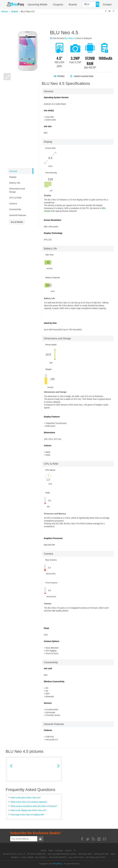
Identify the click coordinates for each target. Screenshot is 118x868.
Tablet (51, 851)
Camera (68, 851)
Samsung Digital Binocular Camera (62, 854)
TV (75, 851)
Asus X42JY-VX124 (76, 857)
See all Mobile (17, 222)
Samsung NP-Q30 (101, 854)
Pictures (59, 76)
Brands (73, 5)
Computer (59, 851)
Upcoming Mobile (37, 5)
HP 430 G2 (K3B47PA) (37, 854)
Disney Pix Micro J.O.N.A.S (14, 854)
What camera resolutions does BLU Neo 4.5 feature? (34, 806)
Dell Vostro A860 (85, 854)
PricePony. (58, 864)
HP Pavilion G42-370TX (96, 857)
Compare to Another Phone (84, 76)
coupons (58, 5)
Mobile (44, 851)
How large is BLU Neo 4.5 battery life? (27, 815)
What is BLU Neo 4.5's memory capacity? (29, 802)
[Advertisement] (59, 22)
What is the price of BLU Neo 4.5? (26, 798)
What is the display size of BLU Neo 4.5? (29, 810)
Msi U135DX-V (41, 857)
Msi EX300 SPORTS (58, 857)
